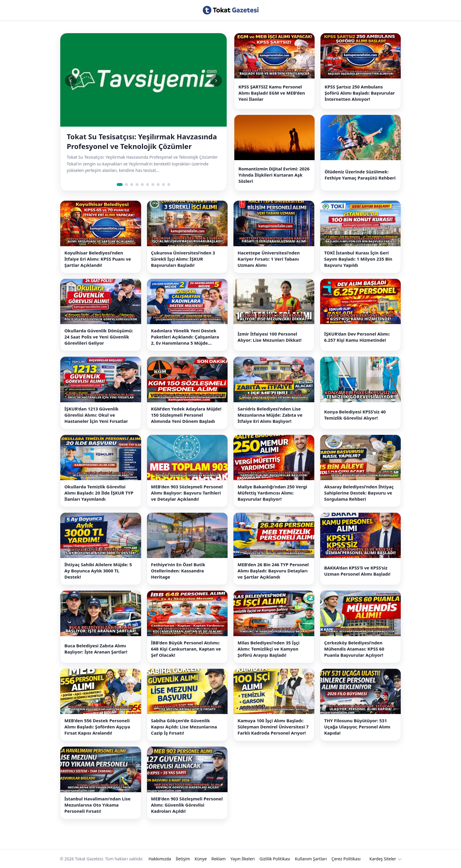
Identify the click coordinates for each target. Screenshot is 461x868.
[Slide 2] (126, 185)
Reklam (219, 859)
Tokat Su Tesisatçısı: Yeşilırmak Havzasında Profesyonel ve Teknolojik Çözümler (142, 141)
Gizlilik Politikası (275, 859)
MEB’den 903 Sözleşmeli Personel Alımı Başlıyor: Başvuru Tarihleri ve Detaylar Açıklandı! (187, 493)
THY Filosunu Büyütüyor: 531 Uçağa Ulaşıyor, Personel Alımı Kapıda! (357, 727)
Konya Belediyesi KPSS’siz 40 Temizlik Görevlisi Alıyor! (355, 415)
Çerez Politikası (346, 859)
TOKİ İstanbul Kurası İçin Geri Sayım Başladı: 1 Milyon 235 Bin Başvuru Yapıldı (358, 259)
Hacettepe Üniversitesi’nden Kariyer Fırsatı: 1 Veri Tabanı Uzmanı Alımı (269, 259)
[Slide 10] (169, 185)
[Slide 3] (132, 185)
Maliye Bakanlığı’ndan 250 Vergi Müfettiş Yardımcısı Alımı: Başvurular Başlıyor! (272, 493)
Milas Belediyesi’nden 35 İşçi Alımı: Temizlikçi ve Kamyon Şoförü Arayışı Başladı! (269, 649)
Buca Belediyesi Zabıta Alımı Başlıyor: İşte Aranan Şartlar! (96, 649)
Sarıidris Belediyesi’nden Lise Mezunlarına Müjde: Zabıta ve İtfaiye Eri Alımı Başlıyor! (270, 415)
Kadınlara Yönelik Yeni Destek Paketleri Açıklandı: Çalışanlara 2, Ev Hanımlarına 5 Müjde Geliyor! (185, 337)
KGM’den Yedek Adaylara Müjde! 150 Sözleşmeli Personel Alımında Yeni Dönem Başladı (186, 415)
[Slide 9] (163, 185)
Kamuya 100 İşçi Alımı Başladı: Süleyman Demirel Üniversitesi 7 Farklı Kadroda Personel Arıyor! (273, 727)
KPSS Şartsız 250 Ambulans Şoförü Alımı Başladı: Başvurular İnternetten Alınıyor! (360, 93)
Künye (201, 859)
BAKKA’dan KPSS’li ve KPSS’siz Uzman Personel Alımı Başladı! (357, 571)
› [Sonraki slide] (216, 80)
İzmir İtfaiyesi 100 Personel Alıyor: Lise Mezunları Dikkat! (270, 337)
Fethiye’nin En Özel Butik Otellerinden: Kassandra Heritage (178, 571)
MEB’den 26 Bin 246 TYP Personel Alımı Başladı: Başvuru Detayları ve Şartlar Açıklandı (273, 571)
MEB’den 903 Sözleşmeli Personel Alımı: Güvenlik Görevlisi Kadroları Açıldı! (187, 805)
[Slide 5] (142, 185)
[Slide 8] (158, 185)
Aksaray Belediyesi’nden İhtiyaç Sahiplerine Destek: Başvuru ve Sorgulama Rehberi (359, 493)
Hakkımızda (160, 859)
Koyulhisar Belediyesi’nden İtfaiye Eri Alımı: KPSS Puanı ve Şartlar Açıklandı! (98, 259)
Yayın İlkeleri (243, 859)
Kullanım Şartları (311, 859)
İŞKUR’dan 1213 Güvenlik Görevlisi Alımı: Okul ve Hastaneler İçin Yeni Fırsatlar (96, 415)
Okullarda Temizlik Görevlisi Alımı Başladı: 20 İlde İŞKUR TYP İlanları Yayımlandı (99, 493)
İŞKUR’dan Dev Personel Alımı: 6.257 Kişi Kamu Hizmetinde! (357, 337)
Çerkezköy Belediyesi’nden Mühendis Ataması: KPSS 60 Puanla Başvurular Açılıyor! (354, 649)
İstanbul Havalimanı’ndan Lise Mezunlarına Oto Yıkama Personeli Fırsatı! (97, 805)
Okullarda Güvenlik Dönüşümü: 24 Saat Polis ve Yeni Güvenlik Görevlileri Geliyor (99, 337)
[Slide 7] (153, 185)
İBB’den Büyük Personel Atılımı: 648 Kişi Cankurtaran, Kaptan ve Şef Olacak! (186, 649)
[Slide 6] (148, 185)
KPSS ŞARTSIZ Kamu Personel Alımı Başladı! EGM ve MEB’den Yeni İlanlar (272, 93)
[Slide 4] (137, 185)
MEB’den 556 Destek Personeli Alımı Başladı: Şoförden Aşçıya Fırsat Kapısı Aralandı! (97, 727)
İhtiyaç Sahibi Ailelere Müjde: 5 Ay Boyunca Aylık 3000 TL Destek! (98, 571)
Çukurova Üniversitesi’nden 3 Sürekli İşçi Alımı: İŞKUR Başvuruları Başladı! (183, 259)
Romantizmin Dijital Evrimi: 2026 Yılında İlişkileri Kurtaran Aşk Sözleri (274, 175)
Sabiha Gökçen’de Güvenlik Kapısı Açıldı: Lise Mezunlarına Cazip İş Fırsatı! (184, 727)
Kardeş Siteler (383, 859)
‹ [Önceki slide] (71, 80)
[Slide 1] (120, 185)
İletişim (183, 859)
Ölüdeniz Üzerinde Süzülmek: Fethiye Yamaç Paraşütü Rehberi (360, 175)
